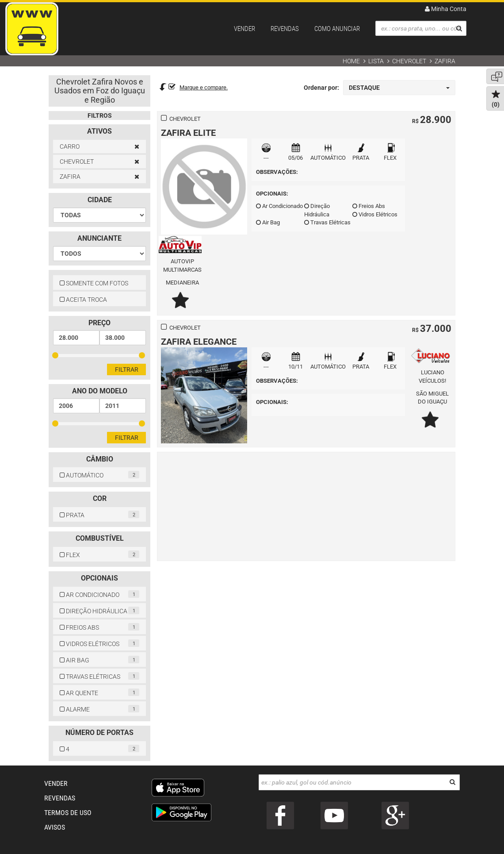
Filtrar (127, 369)
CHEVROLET (409, 61)
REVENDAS (285, 29)
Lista (376, 61)
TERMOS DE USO (68, 813)
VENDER (244, 29)
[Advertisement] (306, 505)
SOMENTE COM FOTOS (94, 283)
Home (351, 61)
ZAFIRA (445, 61)
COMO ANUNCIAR (337, 29)
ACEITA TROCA (83, 300)
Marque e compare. (204, 87)
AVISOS (55, 827)
